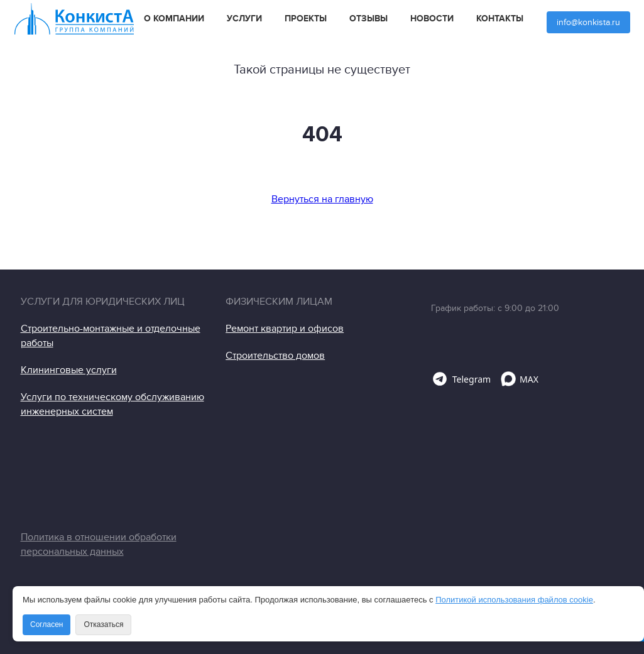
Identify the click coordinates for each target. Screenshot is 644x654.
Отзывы (368, 19)
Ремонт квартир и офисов (285, 329)
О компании (174, 19)
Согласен (46, 624)
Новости (432, 19)
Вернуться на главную (322, 199)
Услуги (244, 19)
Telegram (461, 379)
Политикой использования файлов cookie (514, 600)
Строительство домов (275, 356)
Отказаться (103, 624)
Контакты (500, 19)
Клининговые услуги (69, 370)
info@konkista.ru (588, 22)
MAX (520, 379)
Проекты (306, 19)
